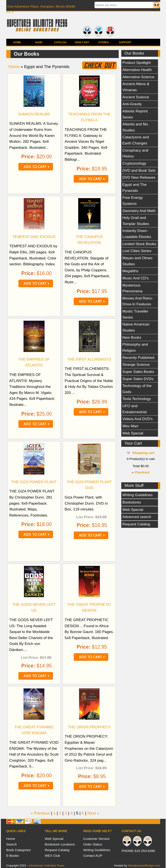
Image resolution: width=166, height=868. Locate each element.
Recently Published (138, 358)
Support (125, 42)
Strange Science (136, 364)
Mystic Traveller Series (135, 314)
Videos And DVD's (137, 419)
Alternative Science (138, 77)
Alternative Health (137, 70)
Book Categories (19, 850)
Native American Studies (136, 327)
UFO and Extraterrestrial (134, 409)
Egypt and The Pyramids (134, 188)
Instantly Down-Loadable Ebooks (137, 234)
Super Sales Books (138, 372)
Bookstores (132, 502)
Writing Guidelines (137, 495)
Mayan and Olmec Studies (137, 261)
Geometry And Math (139, 211)
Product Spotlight (137, 63)
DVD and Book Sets (139, 170)
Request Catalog (136, 524)
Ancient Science (136, 97)
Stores (103, 42)
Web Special (133, 433)
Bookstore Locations (60, 844)
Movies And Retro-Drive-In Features (138, 301)
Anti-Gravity (132, 104)
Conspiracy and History (135, 153)
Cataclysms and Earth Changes (136, 140)
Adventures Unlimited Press (46, 866)
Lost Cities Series (137, 251)
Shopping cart (143, 453)
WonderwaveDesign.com (144, 866)
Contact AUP (93, 856)
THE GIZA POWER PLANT (34, 482)
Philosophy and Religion (135, 347)
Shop (39, 42)
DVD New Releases (139, 177)
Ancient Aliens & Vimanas (136, 87)
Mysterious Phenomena (132, 288)
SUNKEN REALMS (34, 114)
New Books (132, 337)
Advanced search (137, 517)
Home (17, 42)
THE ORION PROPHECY (89, 727)
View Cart (82, 42)
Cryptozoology (134, 163)
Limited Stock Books (139, 244)
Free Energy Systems (133, 201)
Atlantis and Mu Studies (135, 127)
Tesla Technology (137, 399)
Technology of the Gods (137, 389)
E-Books (13, 856)
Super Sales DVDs (138, 379)
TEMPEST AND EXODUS (34, 237)
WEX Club (52, 856)
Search (12, 844)
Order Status (93, 844)
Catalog (60, 42)
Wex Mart (130, 426)
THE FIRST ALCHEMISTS (89, 359)
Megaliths (130, 271)
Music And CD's (135, 278)
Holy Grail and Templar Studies (136, 221)
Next (92, 813)
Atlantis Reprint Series (135, 114)
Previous (42, 813)
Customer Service (96, 839)
